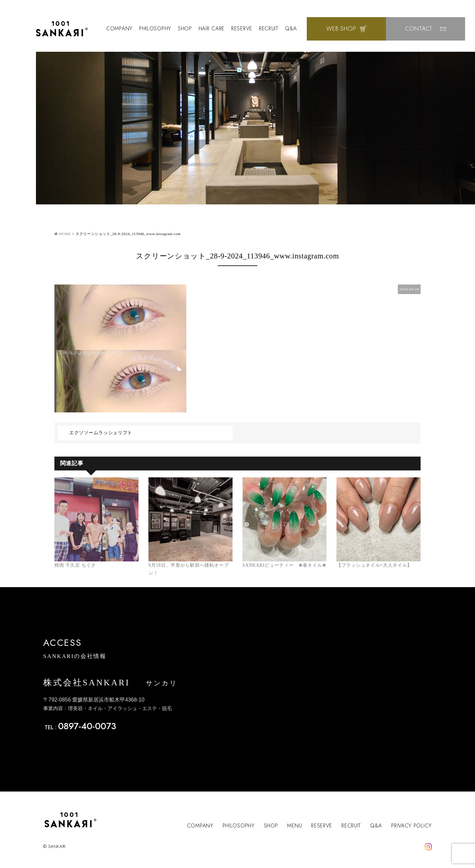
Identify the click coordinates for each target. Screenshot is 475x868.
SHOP (185, 29)
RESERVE (242, 29)
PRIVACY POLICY (412, 826)
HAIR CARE (212, 29)
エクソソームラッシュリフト (101, 433)
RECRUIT (269, 29)
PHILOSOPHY (155, 29)
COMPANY (119, 29)
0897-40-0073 (87, 726)
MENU (294, 826)
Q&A (291, 29)
